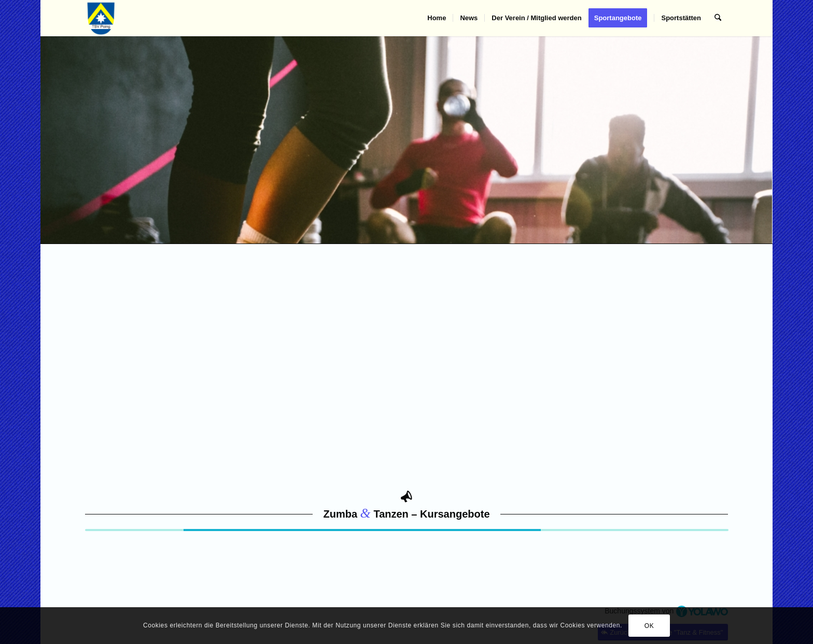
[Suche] (718, 18)
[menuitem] (437, 18)
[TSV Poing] (101, 18)
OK (649, 626)
